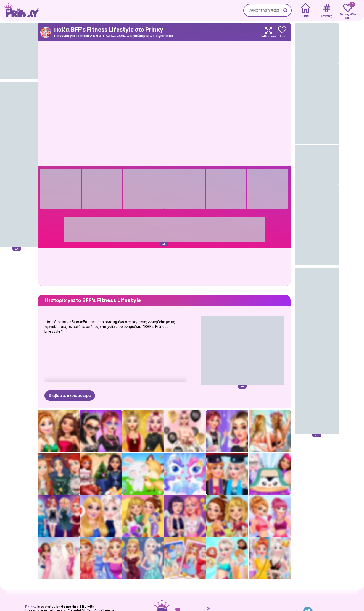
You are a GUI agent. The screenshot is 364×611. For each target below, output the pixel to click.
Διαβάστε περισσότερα (70, 396)
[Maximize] (268, 32)
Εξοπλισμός (140, 36)
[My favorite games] (348, 11)
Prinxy (31, 607)
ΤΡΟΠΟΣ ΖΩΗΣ (114, 36)
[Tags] (327, 11)
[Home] (306, 11)
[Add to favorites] (282, 32)
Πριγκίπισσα (163, 36)
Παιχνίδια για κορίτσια (72, 36)
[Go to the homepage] (19, 10)
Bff (96, 36)
